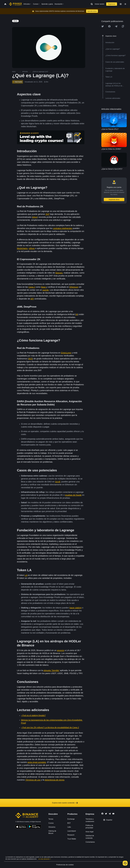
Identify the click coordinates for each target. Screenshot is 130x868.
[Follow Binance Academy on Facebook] (102, 814)
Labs (69, 827)
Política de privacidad (89, 827)
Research (71, 835)
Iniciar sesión (100, 4)
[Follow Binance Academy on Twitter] (106, 814)
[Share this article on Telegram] (116, 26)
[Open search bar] (91, 4)
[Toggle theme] (125, 4)
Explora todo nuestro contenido (65, 803)
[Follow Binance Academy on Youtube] (113, 814)
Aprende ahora (92, 11)
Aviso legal (89, 832)
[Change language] (121, 4)
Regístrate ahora (114, 200)
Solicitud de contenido (90, 837)
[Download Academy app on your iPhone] (21, 827)
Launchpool (72, 831)
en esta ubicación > (45, 859)
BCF (69, 823)
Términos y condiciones (90, 820)
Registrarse (112, 4)
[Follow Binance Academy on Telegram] (110, 814)
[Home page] (15, 4)
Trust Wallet (72, 839)
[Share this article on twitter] (103, 26)
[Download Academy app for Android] (35, 827)
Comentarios (90, 842)
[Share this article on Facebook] (109, 26)
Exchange (71, 819)
